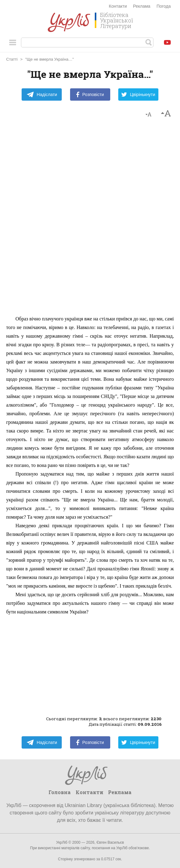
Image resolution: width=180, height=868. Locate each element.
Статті (12, 59)
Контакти (118, 6)
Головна (60, 792)
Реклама (142, 6)
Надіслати (42, 94)
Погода (164, 6)
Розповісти (90, 94)
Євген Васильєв (110, 842)
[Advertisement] (90, 219)
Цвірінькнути (138, 94)
